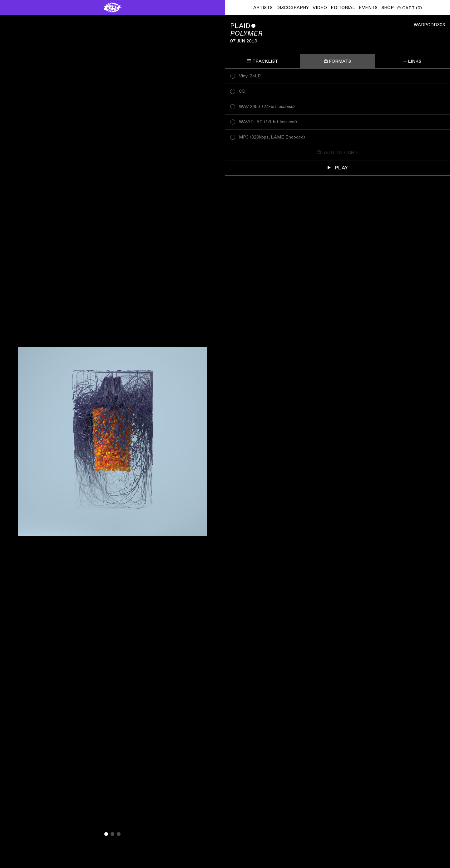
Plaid (240, 26)
